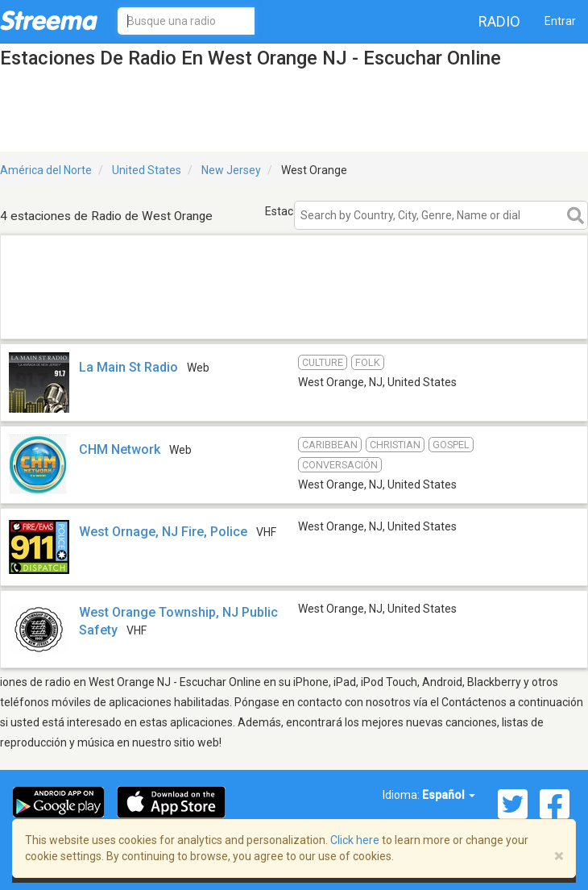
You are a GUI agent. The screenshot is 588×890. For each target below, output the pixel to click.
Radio (499, 21)
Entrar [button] (560, 21)
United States (147, 170)
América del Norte (46, 170)
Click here (355, 840)
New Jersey (231, 170)
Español (449, 795)
